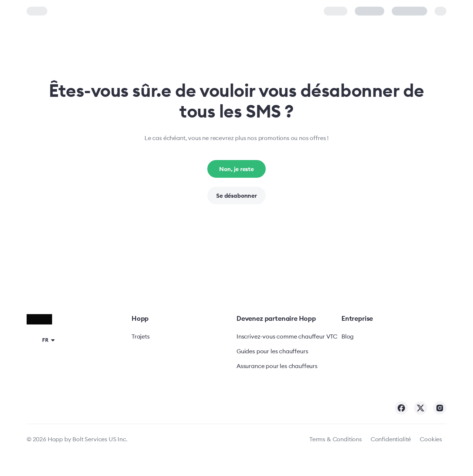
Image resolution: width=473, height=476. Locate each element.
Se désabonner (236, 195)
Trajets (141, 336)
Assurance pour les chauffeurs (277, 366)
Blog (348, 336)
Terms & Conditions (336, 439)
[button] (42, 340)
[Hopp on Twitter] (421, 408)
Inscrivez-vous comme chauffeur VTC (287, 336)
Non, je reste (236, 169)
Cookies (431, 439)
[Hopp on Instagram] (440, 408)
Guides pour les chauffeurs (272, 351)
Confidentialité (391, 439)
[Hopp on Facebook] (401, 408)
